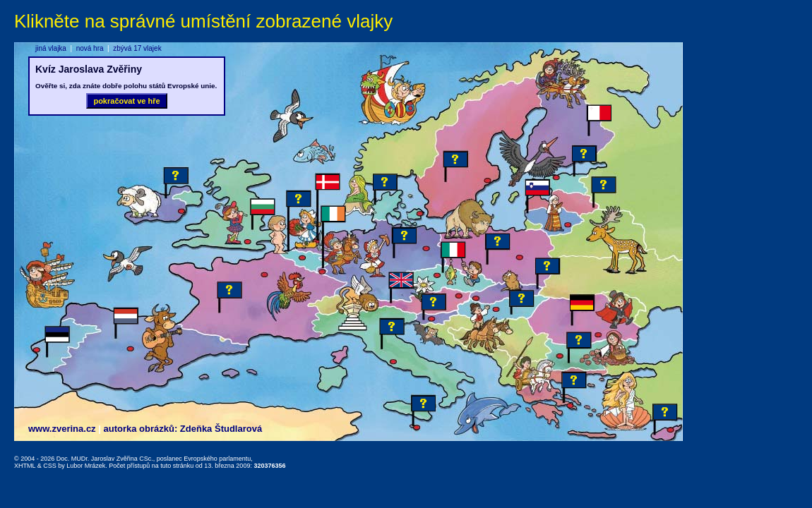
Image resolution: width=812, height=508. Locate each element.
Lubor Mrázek (86, 466)
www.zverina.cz (62, 429)
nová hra (90, 48)
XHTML (25, 466)
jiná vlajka (51, 48)
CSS (50, 466)
